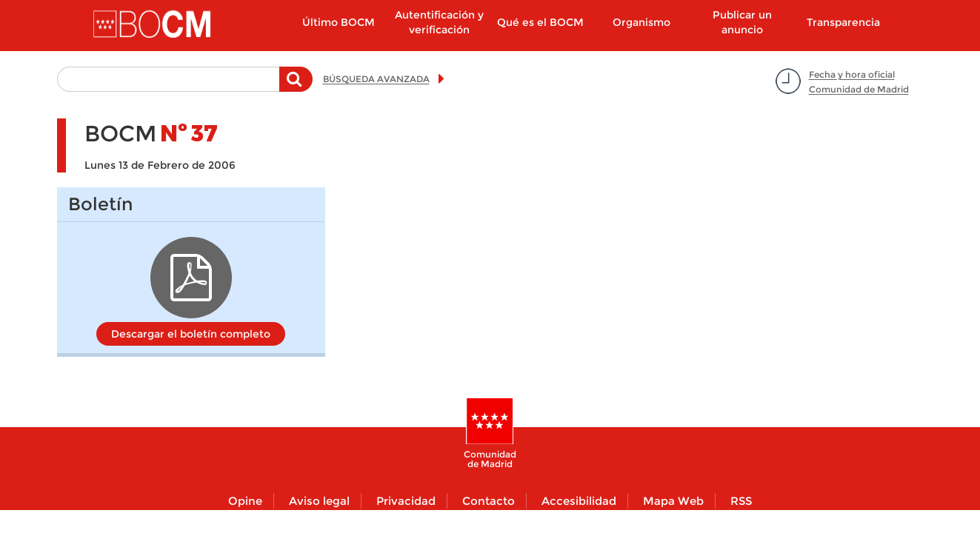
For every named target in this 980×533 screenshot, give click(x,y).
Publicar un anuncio (742, 22)
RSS (741, 501)
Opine (245, 501)
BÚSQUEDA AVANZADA (376, 79)
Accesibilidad (579, 501)
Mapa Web (673, 501)
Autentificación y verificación (439, 22)
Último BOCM (339, 22)
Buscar (296, 87)
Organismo (641, 22)
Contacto (489, 501)
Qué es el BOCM (540, 22)
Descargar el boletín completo (191, 334)
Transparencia (843, 22)
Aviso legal (319, 501)
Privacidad (406, 501)
